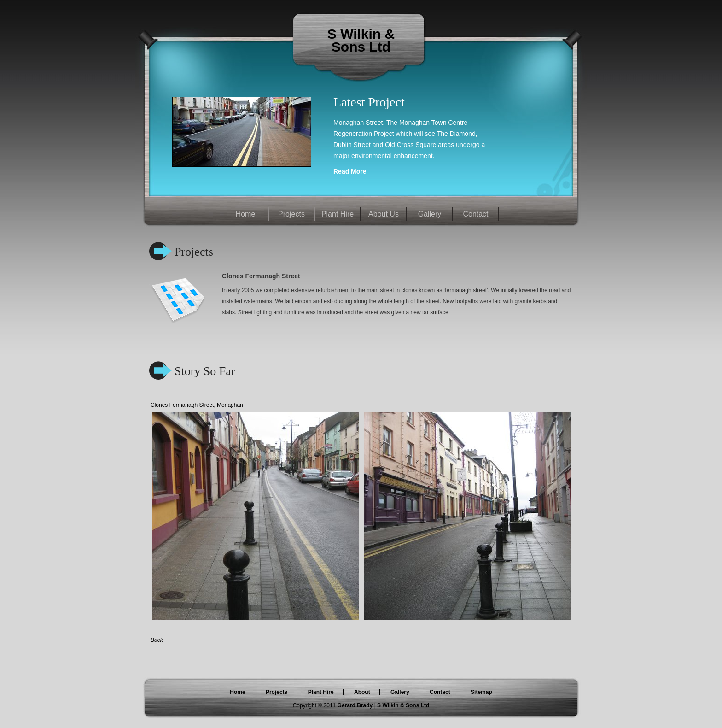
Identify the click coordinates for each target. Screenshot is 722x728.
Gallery (430, 214)
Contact (475, 214)
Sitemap (481, 692)
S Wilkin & (361, 34)
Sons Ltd (361, 47)
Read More (350, 171)
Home (246, 214)
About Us (384, 214)
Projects (291, 214)
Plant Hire (338, 214)
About (362, 692)
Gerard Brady (356, 705)
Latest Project (369, 102)
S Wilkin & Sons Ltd (403, 705)
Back (157, 640)
